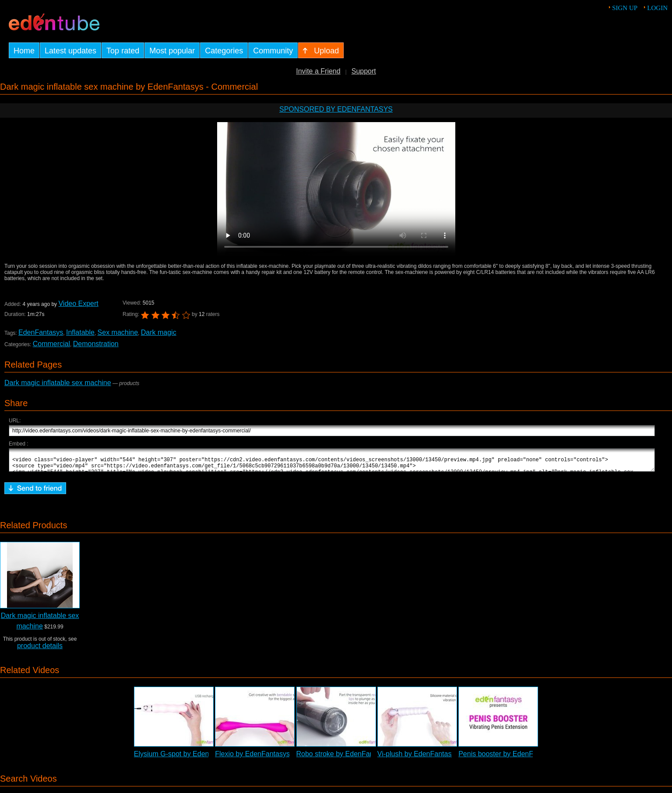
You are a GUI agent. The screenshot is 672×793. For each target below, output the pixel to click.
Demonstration (96, 344)
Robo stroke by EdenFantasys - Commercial (365, 758)
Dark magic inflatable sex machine (58, 383)
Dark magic (159, 332)
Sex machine (118, 332)
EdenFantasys (41, 332)
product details (40, 650)
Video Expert (78, 304)
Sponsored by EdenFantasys (336, 109)
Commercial (51, 344)
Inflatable (80, 332)
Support (364, 71)
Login (657, 8)
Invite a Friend (318, 71)
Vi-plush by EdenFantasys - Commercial (440, 758)
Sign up (625, 8)
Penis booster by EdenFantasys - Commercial (530, 758)
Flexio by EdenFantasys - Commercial (274, 758)
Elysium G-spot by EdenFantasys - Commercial (208, 758)
